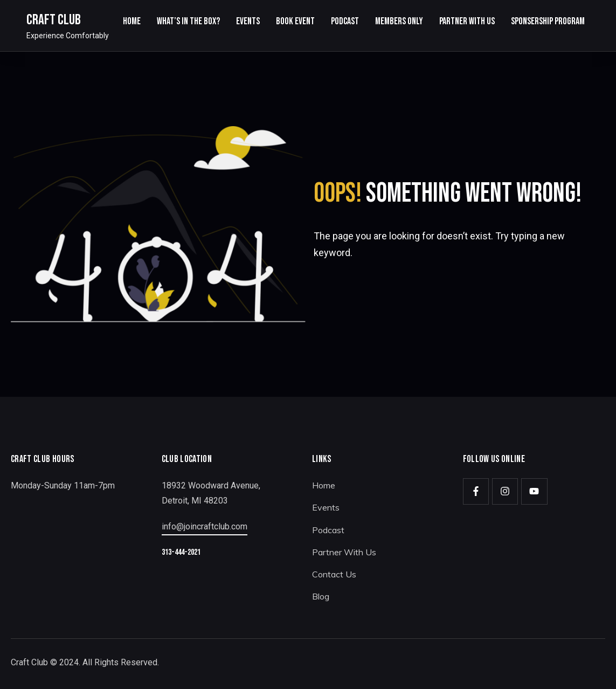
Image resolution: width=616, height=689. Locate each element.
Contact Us (334, 574)
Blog (321, 596)
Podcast (328, 530)
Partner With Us (344, 552)
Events (326, 507)
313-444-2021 (181, 552)
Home (324, 485)
